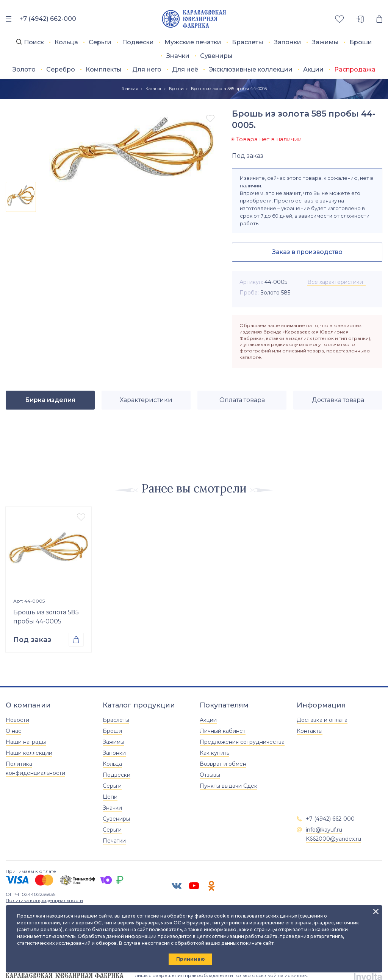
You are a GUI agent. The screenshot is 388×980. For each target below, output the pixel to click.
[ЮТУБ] (194, 886)
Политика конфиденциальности (44, 900)
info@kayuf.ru (324, 830)
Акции (313, 69)
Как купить (214, 753)
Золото (24, 69)
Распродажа (355, 69)
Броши (361, 42)
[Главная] (194, 19)
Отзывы (210, 775)
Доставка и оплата (322, 720)
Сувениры (216, 56)
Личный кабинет (223, 731)
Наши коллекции (29, 753)
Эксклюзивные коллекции (251, 69)
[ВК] (177, 886)
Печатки (114, 841)
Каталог (154, 89)
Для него (147, 69)
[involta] (368, 975)
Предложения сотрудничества (242, 742)
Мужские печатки (193, 42)
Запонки (288, 42)
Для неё (185, 69)
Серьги (100, 42)
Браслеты (248, 42)
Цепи (110, 797)
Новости (17, 720)
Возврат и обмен (223, 764)
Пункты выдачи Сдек (228, 786)
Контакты (310, 731)
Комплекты (104, 69)
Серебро (61, 69)
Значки (178, 56)
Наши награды (26, 742)
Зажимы (325, 42)
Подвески (138, 42)
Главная (130, 89)
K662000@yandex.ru (333, 839)
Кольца (66, 42)
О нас (13, 731)
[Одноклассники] (211, 886)
